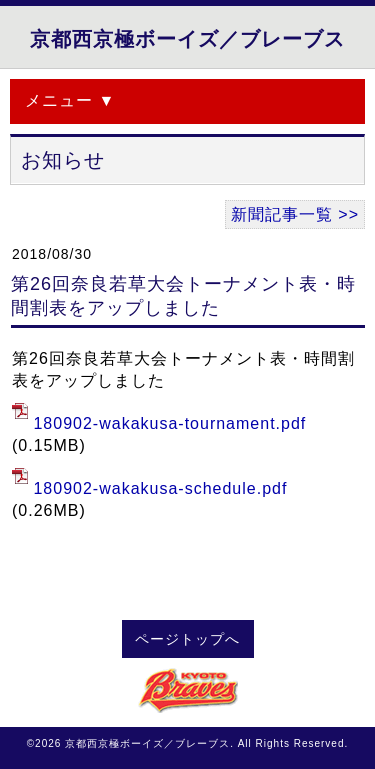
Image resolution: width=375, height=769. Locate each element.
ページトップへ (187, 639)
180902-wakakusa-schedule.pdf (160, 488)
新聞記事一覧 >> (295, 214)
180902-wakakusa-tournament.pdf (169, 423)
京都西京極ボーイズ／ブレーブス (187, 39)
